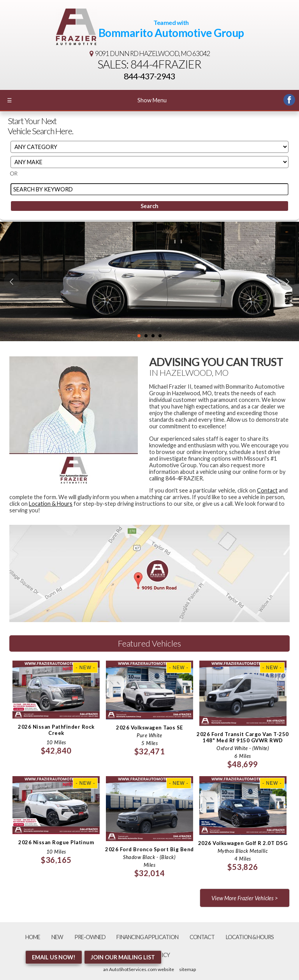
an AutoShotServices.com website (139, 969)
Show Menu (87, 100)
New (57, 937)
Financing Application (147, 937)
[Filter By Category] (149, 147)
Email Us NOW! (54, 957)
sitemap (187, 969)
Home (33, 937)
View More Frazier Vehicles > (245, 898)
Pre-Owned (90, 937)
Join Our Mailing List (123, 957)
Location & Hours (51, 504)
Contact (267, 490)
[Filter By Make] (149, 162)
